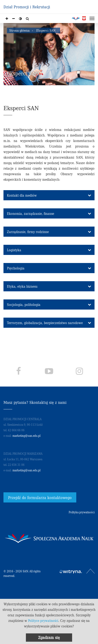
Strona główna (19, 30)
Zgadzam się (49, 637)
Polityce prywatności (43, 620)
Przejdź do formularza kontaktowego (40, 497)
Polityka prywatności (82, 512)
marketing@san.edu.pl (26, 436)
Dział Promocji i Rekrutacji (27, 7)
